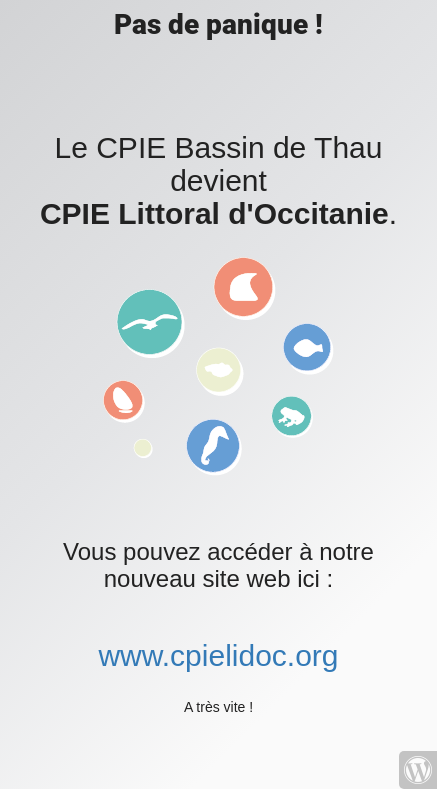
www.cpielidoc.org (218, 655)
